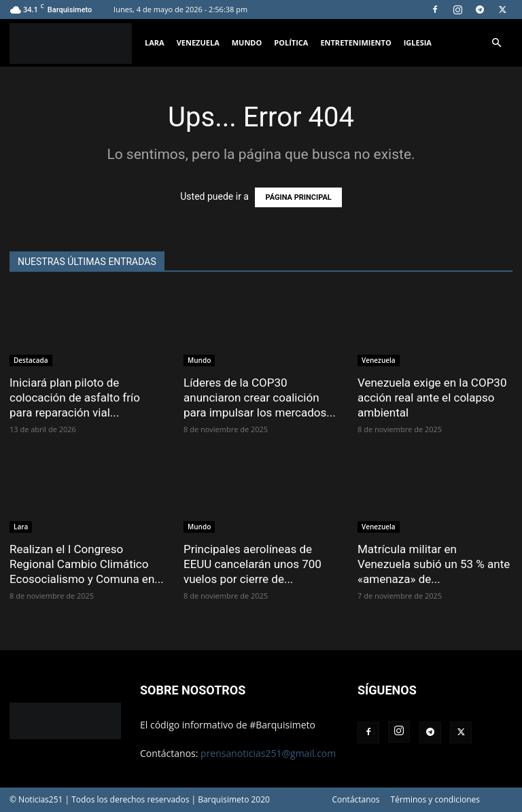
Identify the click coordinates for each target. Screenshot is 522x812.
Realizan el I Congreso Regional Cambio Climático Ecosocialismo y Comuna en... (87, 564)
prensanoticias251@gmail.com (268, 753)
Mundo (247, 42)
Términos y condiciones (435, 799)
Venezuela (198, 42)
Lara (155, 42)
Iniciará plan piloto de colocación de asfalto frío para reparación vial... (75, 398)
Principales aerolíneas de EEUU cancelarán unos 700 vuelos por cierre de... (253, 564)
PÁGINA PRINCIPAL (298, 197)
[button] (496, 43)
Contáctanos (355, 799)
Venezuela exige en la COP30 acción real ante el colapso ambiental (432, 398)
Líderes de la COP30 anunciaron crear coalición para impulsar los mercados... (260, 398)
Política (291, 42)
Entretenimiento (355, 42)
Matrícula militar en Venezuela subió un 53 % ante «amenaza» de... (434, 564)
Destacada (31, 360)
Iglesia (418, 42)
